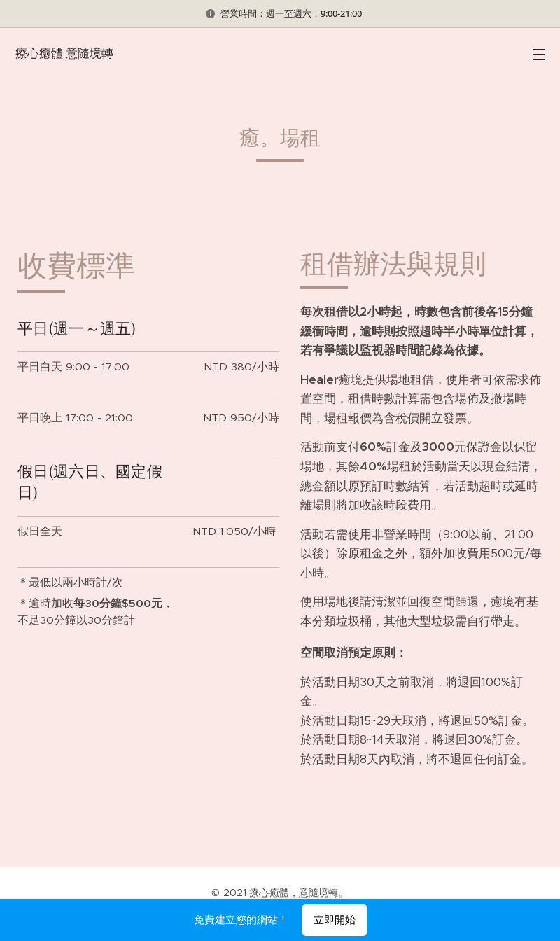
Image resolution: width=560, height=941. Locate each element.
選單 (539, 55)
